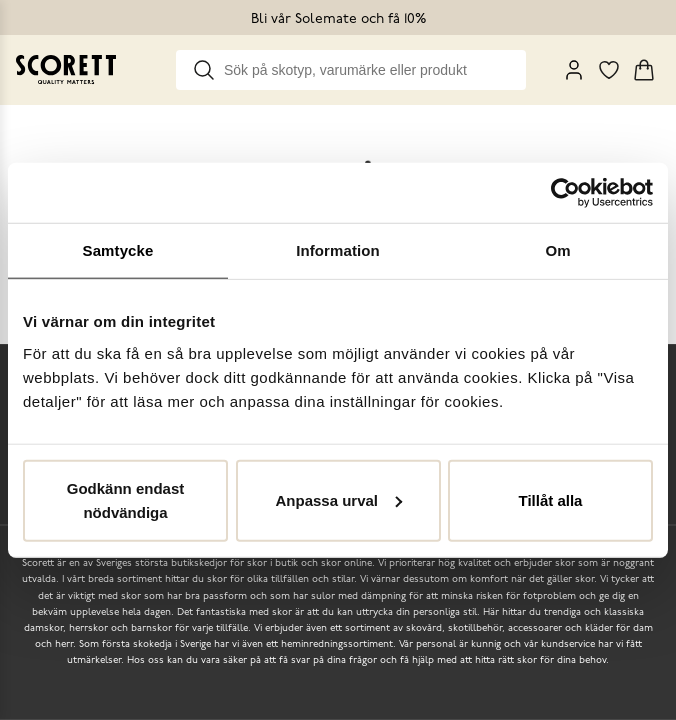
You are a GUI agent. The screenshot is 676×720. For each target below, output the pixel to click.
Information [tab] (338, 250)
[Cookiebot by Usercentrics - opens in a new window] (565, 193)
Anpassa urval (338, 499)
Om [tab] (557, 250)
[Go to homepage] (66, 69)
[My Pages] (574, 70)
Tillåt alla (551, 499)
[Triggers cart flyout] (644, 70)
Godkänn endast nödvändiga (126, 499)
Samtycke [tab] (118, 250)
